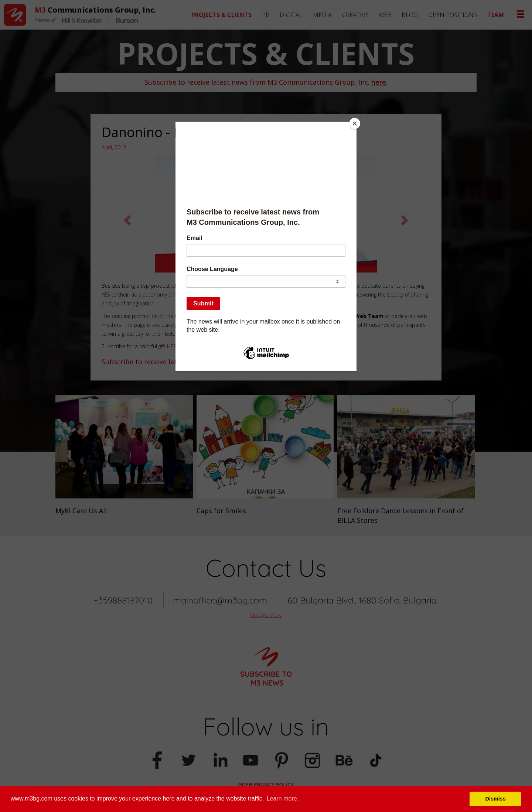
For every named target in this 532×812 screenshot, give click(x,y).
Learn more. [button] (283, 799)
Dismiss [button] (496, 799)
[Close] (355, 124)
